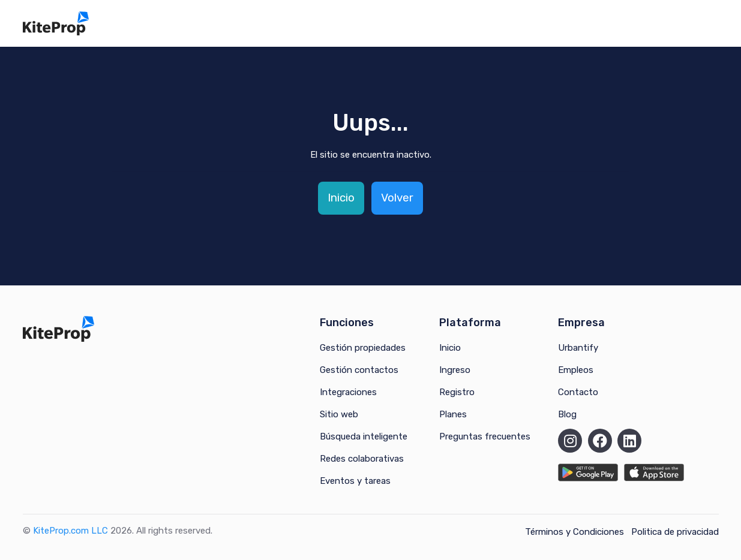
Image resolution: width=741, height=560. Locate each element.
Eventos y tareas (355, 481)
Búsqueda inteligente (364, 436)
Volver (397, 198)
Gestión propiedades (363, 348)
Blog (567, 414)
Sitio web (339, 414)
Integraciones (348, 392)
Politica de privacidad (675, 532)
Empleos (576, 370)
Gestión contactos (359, 370)
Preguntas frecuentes (485, 436)
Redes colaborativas (362, 459)
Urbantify (578, 348)
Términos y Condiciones (574, 532)
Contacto (578, 392)
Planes (453, 414)
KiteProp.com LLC (70, 531)
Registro (457, 392)
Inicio (341, 198)
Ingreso (455, 370)
